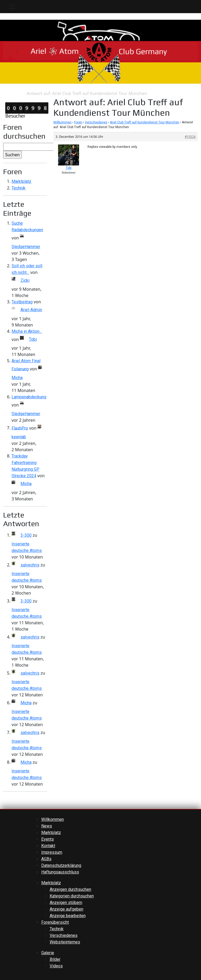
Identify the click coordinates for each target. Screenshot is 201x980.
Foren (78, 122)
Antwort (19, 94)
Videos (56, 966)
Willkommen (62, 122)
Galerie (48, 953)
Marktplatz (21, 181)
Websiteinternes (65, 942)
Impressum (52, 852)
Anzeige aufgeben (66, 909)
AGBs (46, 859)
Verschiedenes (96, 122)
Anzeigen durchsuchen (70, 889)
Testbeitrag (22, 302)
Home (6, 94)
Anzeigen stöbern (66, 903)
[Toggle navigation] (12, 7)
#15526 (190, 137)
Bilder (55, 959)
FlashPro (20, 428)
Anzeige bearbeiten (68, 916)
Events (48, 839)
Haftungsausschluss (60, 872)
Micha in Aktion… (27, 331)
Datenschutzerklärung (61, 865)
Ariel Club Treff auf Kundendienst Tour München (145, 122)
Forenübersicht (55, 922)
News (47, 826)
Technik (19, 188)
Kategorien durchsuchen (72, 896)
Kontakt (48, 846)
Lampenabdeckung (29, 397)
